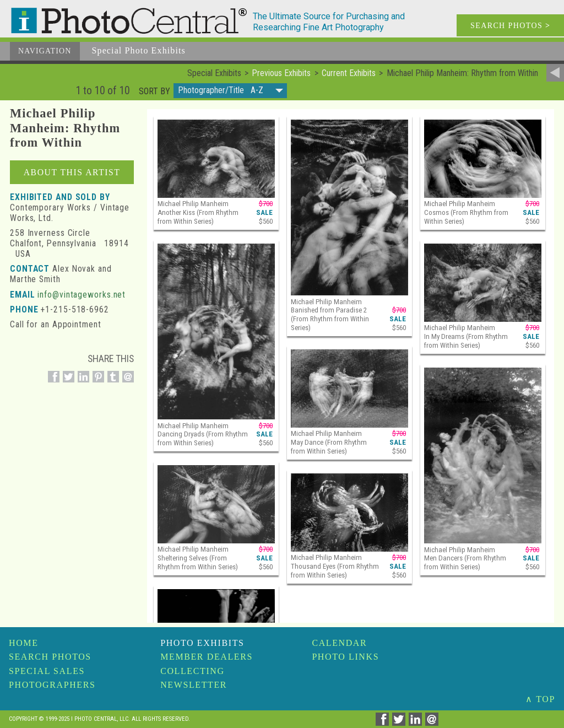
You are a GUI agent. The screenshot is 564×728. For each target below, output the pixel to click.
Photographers (52, 685)
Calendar (339, 643)
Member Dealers (207, 657)
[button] (230, 91)
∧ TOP (540, 699)
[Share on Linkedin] (82, 382)
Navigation (45, 51)
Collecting (192, 671)
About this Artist (72, 172)
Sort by (154, 91)
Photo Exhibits (202, 643)
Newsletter (194, 685)
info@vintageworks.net (82, 295)
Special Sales (47, 671)
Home (24, 643)
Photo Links (345, 657)
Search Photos (50, 657)
